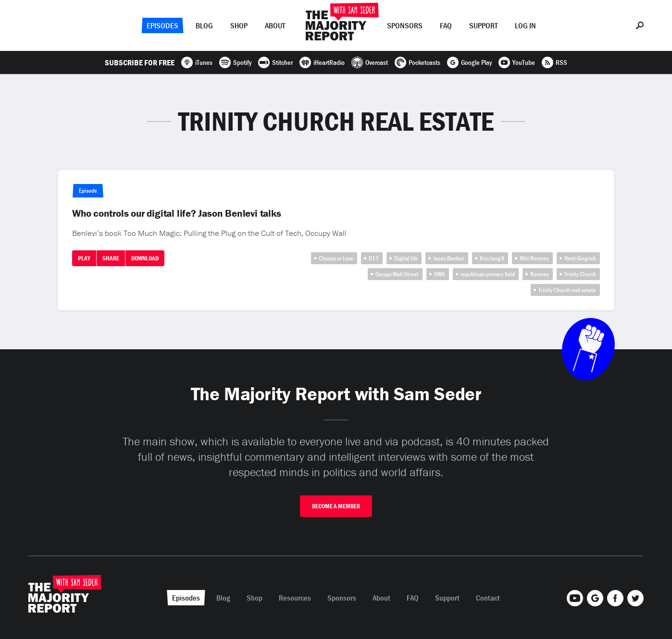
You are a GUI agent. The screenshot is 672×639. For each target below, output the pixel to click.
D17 (374, 258)
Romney (540, 274)
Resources (295, 598)
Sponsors (405, 25)
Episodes (162, 25)
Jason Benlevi (449, 258)
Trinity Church (580, 274)
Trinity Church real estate (567, 290)
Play (84, 258)
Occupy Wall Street (397, 274)
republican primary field (488, 274)
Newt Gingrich (580, 258)
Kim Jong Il (492, 258)
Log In (525, 25)
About (275, 25)
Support (483, 25)
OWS (440, 274)
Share (111, 258)
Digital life (406, 258)
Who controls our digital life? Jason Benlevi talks (177, 213)
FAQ (446, 25)
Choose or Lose (336, 258)
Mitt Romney (534, 258)
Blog (204, 25)
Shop (239, 25)
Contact (488, 598)
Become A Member (336, 506)
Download (145, 258)
